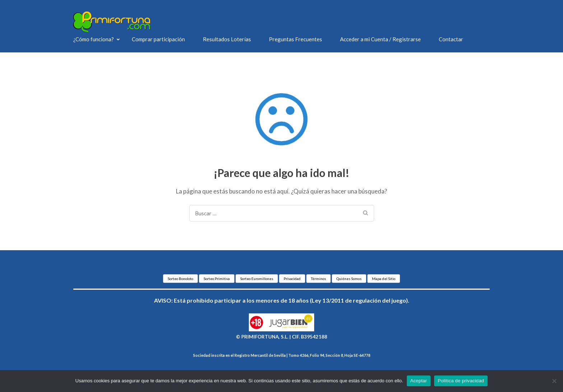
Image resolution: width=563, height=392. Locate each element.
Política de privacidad (461, 381)
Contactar (451, 39)
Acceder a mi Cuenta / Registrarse (380, 39)
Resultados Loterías (227, 39)
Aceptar (419, 381)
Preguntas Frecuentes (296, 39)
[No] (554, 381)
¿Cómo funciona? (94, 39)
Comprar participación (158, 39)
